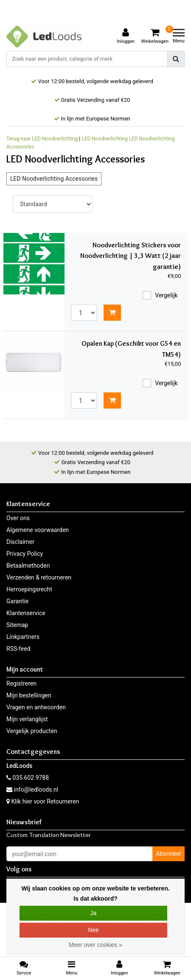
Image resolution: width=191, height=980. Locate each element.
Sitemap (17, 625)
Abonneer (169, 854)
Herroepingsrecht (29, 589)
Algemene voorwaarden (38, 530)
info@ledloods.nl (32, 790)
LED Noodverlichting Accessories (54, 179)
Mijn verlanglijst (27, 719)
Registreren (21, 683)
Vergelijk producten (32, 731)
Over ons (18, 518)
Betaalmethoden (28, 566)
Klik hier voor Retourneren (45, 801)
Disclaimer (20, 542)
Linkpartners (23, 637)
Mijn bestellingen (29, 695)
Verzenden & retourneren (39, 577)
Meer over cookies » (95, 945)
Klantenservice (26, 613)
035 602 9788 (28, 778)
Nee (93, 930)
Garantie (17, 601)
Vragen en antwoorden (36, 707)
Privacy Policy (25, 554)
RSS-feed (18, 649)
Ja (94, 913)
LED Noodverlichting (104, 139)
